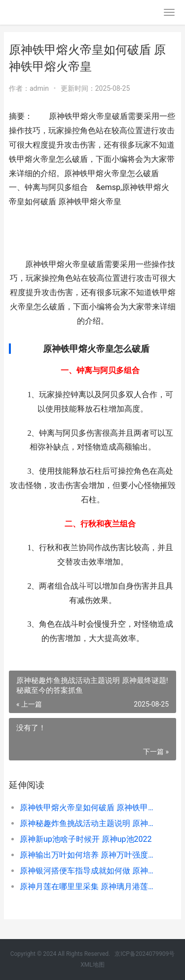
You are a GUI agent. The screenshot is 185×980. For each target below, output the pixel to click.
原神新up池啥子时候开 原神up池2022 (86, 839)
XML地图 (92, 965)
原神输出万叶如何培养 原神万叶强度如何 (90, 855)
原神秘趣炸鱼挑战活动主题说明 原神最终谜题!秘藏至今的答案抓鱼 (90, 823)
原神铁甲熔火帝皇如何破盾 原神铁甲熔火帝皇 (90, 808)
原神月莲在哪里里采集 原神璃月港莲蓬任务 (90, 886)
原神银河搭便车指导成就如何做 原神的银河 (90, 871)
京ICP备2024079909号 (145, 954)
